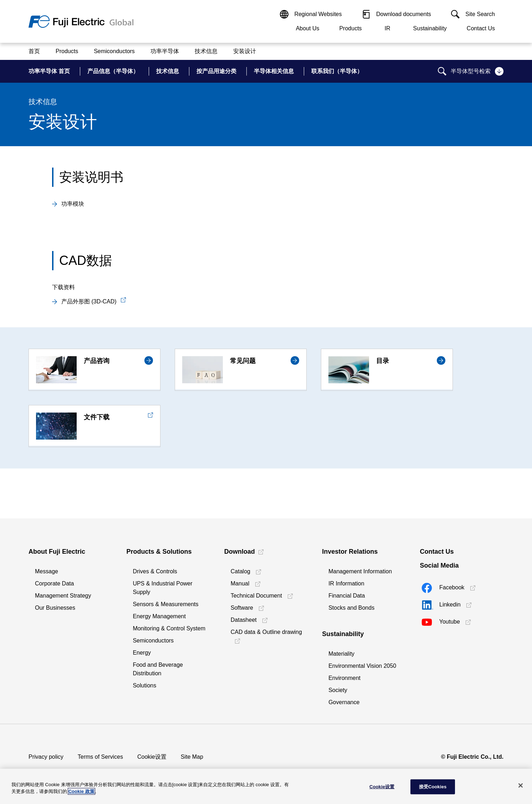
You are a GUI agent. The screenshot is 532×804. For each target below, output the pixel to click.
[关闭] (521, 785)
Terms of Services (100, 757)
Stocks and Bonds (351, 608)
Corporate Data (54, 583)
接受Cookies (433, 787)
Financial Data (347, 596)
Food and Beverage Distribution (158, 669)
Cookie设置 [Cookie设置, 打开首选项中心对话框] (382, 787)
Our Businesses (55, 608)
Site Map (192, 757)
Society (338, 690)
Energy (142, 653)
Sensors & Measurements (165, 604)
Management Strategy (63, 596)
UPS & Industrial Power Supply (162, 588)
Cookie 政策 (81, 791)
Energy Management (159, 616)
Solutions (144, 685)
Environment (344, 678)
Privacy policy (46, 757)
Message (47, 571)
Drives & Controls (155, 571)
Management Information (360, 571)
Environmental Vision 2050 (362, 666)
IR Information (346, 583)
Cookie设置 (152, 757)
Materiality (341, 654)
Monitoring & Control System (169, 628)
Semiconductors (153, 641)
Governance (344, 702)
